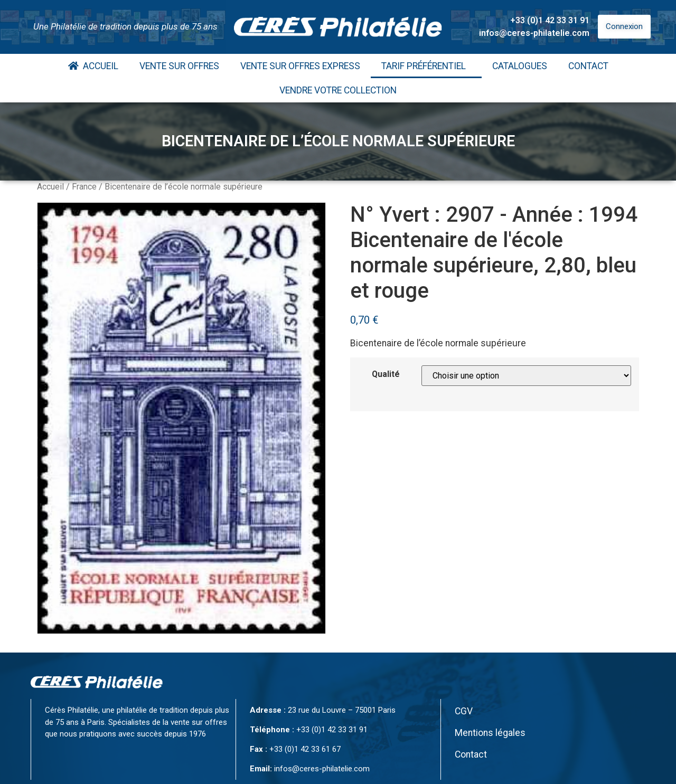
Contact (588, 66)
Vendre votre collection (338, 90)
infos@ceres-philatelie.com (534, 33)
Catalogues (520, 66)
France (84, 187)
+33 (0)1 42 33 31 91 (550, 20)
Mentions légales (490, 733)
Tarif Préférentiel (426, 66)
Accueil (93, 66)
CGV (464, 711)
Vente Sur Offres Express (300, 66)
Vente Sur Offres (179, 66)
